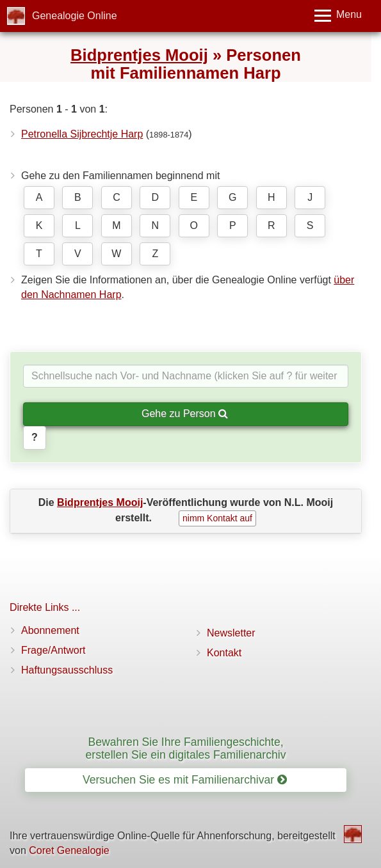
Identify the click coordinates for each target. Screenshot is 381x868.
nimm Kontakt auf (217, 518)
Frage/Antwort (53, 650)
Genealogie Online (75, 16)
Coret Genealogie (69, 850)
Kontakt (224, 653)
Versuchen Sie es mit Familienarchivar (185, 780)
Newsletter (231, 633)
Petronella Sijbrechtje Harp (82, 134)
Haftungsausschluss (67, 670)
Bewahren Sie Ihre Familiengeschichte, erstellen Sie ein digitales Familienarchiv (186, 748)
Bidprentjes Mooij (139, 55)
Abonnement (50, 630)
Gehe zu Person (185, 414)
